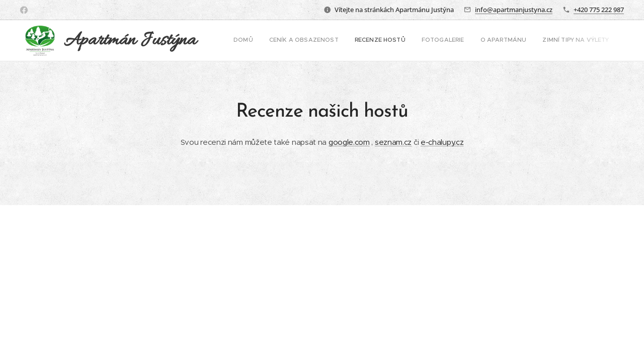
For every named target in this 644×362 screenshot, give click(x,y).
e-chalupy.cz (442, 142)
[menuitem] (514, 41)
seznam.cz (393, 142)
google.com (349, 142)
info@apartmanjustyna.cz (514, 10)
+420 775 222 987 (599, 10)
